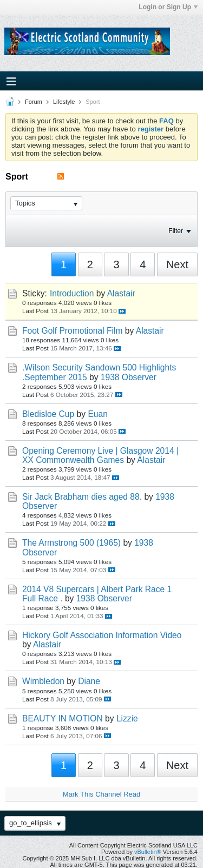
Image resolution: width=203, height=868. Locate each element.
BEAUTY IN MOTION (63, 718)
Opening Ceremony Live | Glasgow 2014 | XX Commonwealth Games (100, 455)
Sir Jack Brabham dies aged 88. (82, 497)
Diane (89, 681)
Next (177, 264)
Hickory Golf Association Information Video (102, 635)
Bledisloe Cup (48, 414)
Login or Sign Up (168, 7)
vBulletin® (148, 852)
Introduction (72, 293)
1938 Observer (129, 377)
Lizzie (127, 718)
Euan (97, 414)
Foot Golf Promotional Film (72, 331)
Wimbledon (43, 681)
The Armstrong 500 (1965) (71, 543)
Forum (34, 102)
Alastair (121, 293)
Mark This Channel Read (102, 794)
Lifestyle (64, 102)
